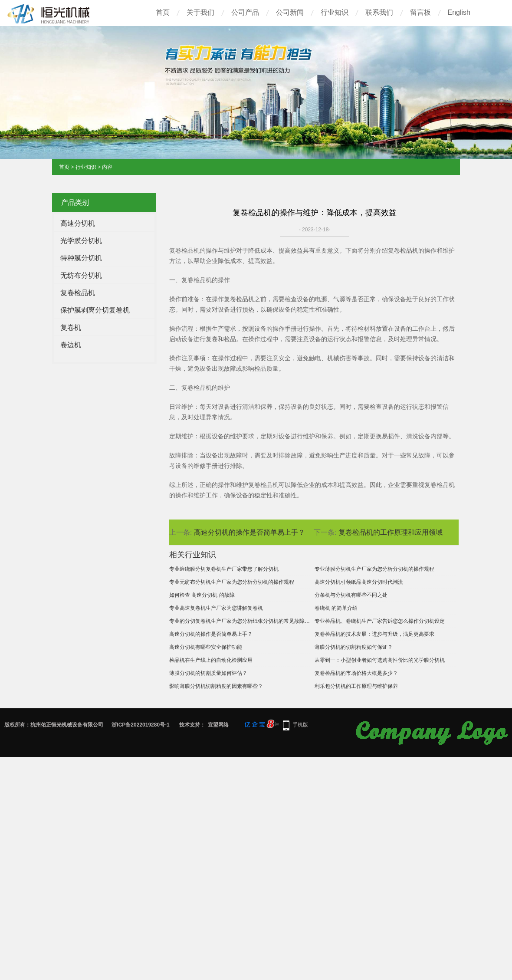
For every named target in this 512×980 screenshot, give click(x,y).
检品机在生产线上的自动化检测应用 (211, 660)
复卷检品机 (78, 293)
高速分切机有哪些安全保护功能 (206, 647)
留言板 (420, 12)
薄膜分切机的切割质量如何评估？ (208, 673)
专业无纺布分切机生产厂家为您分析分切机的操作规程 (232, 582)
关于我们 (200, 12)
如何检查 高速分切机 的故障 (202, 595)
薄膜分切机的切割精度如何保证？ (354, 647)
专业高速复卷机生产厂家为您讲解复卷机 (216, 608)
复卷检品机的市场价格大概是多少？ (356, 673)
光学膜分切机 (81, 241)
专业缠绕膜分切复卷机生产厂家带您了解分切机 (224, 569)
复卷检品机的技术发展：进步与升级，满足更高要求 (374, 634)
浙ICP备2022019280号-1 (140, 725)
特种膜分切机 (81, 258)
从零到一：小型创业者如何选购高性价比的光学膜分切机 (380, 660)
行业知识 (335, 12)
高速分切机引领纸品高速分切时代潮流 (359, 582)
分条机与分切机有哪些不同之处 (351, 595)
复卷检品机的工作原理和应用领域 (391, 532)
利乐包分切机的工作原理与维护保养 (356, 686)
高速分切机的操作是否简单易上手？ (249, 532)
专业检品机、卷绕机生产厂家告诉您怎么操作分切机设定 (380, 621)
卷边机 (71, 345)
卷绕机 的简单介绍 (336, 608)
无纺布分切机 (81, 275)
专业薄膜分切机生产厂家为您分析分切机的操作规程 (374, 569)
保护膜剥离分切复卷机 (95, 310)
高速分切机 (78, 223)
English (459, 12)
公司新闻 (290, 12)
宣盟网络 (218, 725)
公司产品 (245, 12)
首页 (163, 12)
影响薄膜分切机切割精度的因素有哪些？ (216, 686)
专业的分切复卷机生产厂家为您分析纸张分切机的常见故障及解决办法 (240, 621)
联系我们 (379, 12)
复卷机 (71, 327)
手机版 (300, 725)
